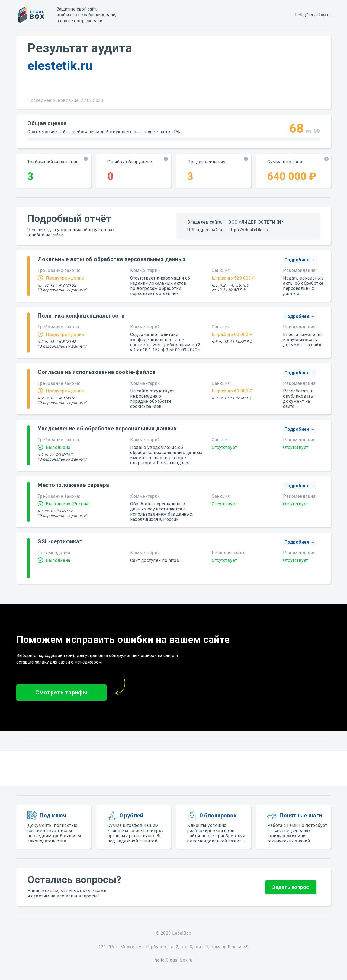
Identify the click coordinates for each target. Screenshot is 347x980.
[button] (300, 260)
